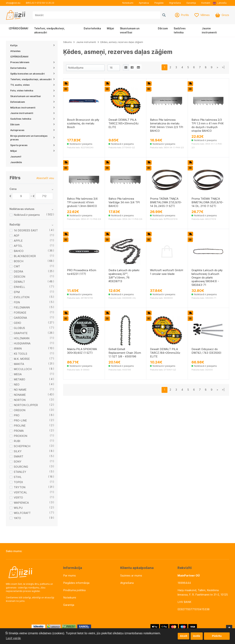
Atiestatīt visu (45, 178)
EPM (17, 292)
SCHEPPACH (22, 446)
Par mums (69, 575)
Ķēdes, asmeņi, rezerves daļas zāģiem (122, 42)
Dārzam (163, 28)
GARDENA (20, 318)
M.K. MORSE (22, 359)
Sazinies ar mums (131, 575)
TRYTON (20, 487)
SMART (19, 456)
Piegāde (159, 3)
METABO (19, 379)
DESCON (19, 277)
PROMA (19, 431)
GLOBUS (19, 328)
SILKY (18, 451)
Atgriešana (175, 3)
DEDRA (18, 271)
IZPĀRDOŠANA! (19, 28)
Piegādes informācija (76, 583)
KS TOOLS (20, 354)
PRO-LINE (20, 420)
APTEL (18, 246)
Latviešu (220, 3)
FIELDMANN (22, 307)
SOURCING (21, 467)
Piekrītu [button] (217, 636)
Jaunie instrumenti (209, 30)
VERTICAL (20, 492)
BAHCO (19, 251)
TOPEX (18, 482)
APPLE (18, 241)
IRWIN (18, 349)
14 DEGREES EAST (26, 230)
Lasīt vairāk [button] (13, 638)
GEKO (17, 323)
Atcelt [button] (183, 636)
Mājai (110, 28)
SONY (18, 462)
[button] (221, 3)
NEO (17, 384)
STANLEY (20, 472)
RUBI (17, 441)
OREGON (20, 410)
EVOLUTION (22, 297)
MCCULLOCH (23, 369)
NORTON (20, 400)
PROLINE (20, 426)
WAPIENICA (21, 503)
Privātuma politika (74, 590)
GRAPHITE (21, 333)
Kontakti (206, 3)
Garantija (191, 3)
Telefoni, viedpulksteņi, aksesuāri (49, 30)
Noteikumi (128, 3)
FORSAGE (20, 313)
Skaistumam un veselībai (130, 30)
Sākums (67, 42)
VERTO (18, 497)
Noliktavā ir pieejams (27, 215)
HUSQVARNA (22, 343)
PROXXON (20, 436)
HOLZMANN (22, 338)
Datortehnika (92, 28)
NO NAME (20, 390)
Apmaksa (144, 3)
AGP (17, 235)
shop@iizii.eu (13, 3)
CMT (17, 266)
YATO (17, 518)
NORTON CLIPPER (26, 405)
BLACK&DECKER (25, 256)
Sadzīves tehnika (180, 30)
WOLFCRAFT (22, 513)
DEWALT (19, 282)
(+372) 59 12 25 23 (44, 3)
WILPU (18, 508)
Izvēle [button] (197, 636)
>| (223, 67)
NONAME (20, 395)
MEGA (18, 374)
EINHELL (19, 287)
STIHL (18, 477)
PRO (17, 415)
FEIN (17, 302)
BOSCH (19, 261)
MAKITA (19, 364)
